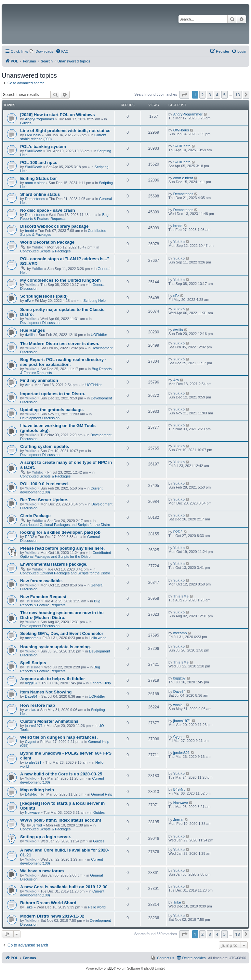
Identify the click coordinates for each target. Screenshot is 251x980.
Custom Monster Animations (49, 721)
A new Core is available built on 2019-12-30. (64, 887)
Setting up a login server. (46, 837)
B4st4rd (31, 794)
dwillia (30, 335)
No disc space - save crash (48, 210)
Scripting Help (94, 301)
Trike (29, 907)
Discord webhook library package (54, 226)
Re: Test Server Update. (44, 500)
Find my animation (39, 380)
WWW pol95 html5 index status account (61, 820)
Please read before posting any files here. (62, 548)
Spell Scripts (33, 663)
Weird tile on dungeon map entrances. (59, 737)
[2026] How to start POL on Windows (58, 115)
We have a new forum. (43, 871)
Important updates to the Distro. (53, 394)
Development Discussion (40, 323)
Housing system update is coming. (56, 647)
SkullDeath (34, 151)
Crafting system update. (45, 446)
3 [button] (210, 95)
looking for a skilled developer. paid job (60, 532)
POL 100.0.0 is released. (45, 484)
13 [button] (238, 95)
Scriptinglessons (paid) (44, 296)
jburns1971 (34, 726)
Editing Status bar (39, 178)
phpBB (109, 968)
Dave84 (31, 696)
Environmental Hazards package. (54, 564)
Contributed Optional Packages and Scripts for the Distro (65, 525)
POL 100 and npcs (39, 162)
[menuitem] (41, 51)
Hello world (98, 638)
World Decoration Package (47, 242)
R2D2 (30, 537)
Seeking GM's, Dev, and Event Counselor (62, 633)
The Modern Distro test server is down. (60, 344)
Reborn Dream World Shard (48, 903)
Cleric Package (35, 516)
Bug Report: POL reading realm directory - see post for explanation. (63, 362)
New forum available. (41, 581)
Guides (26, 123)
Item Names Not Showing (46, 692)
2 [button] (202, 95)
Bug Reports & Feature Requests (64, 217)
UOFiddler (99, 335)
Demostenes (35, 199)
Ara (28, 385)
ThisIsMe (33, 601)
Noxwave (32, 812)
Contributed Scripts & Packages (45, 251)
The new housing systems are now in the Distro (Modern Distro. (62, 615)
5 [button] (225, 95)
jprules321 (33, 762)
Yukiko (38, 247)
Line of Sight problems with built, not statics (65, 131)
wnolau (31, 710)
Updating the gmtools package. (52, 410)
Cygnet (31, 742)
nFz (28, 301)
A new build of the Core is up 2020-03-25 (61, 774)
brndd (30, 231)
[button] (184, 95)
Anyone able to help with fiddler (53, 679)
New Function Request (43, 597)
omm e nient (35, 183)
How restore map (38, 705)
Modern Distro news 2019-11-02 (52, 916)
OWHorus (33, 135)
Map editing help (37, 790)
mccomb (32, 638)
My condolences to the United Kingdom (60, 280)
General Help (100, 683)
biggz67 (31, 683)
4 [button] (217, 95)
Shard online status (40, 194)
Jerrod (37, 825)
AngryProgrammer (40, 119)
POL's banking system (43, 147)
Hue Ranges (33, 330)
